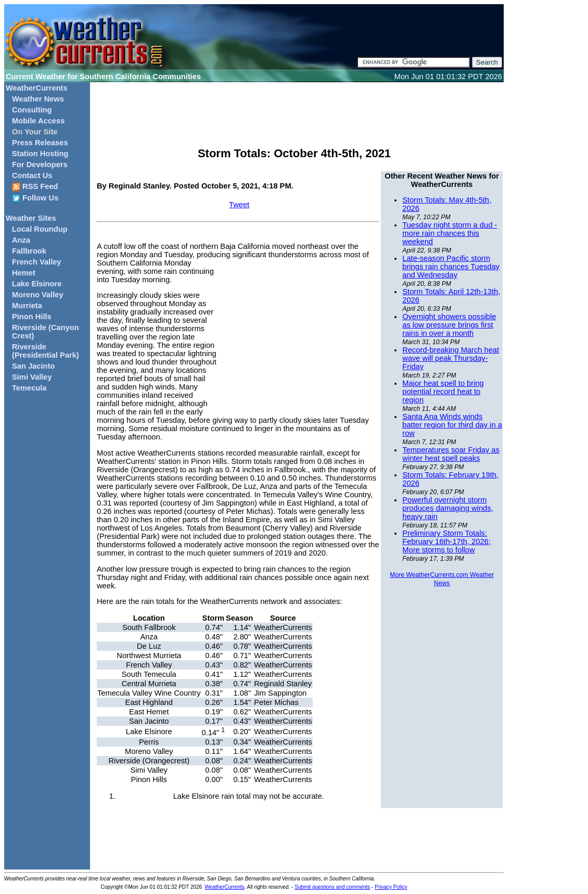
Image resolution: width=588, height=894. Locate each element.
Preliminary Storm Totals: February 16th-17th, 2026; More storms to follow (446, 542)
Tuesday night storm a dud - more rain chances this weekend (450, 233)
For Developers (40, 165)
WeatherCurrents (37, 88)
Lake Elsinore (37, 284)
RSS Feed (35, 187)
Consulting (32, 110)
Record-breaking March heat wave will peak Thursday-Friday (451, 358)
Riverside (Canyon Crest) (46, 332)
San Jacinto (33, 366)
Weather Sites (31, 218)
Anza (21, 240)
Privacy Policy (391, 887)
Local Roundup (40, 229)
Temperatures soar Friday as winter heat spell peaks (451, 454)
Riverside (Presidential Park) (46, 351)
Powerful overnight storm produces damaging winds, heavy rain (448, 508)
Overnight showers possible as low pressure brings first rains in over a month (449, 325)
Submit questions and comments (332, 887)
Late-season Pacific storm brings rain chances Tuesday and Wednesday (451, 267)
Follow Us (35, 198)
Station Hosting (40, 154)
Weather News (38, 99)
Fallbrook (29, 251)
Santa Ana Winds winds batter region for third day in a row (452, 425)
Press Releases (40, 143)
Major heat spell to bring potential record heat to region (443, 392)
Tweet (239, 205)
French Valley (37, 262)
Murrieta (27, 306)
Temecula (29, 388)
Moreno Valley (38, 295)
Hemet (24, 273)
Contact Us (32, 175)
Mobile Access (38, 121)
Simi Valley (32, 377)
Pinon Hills (32, 317)
